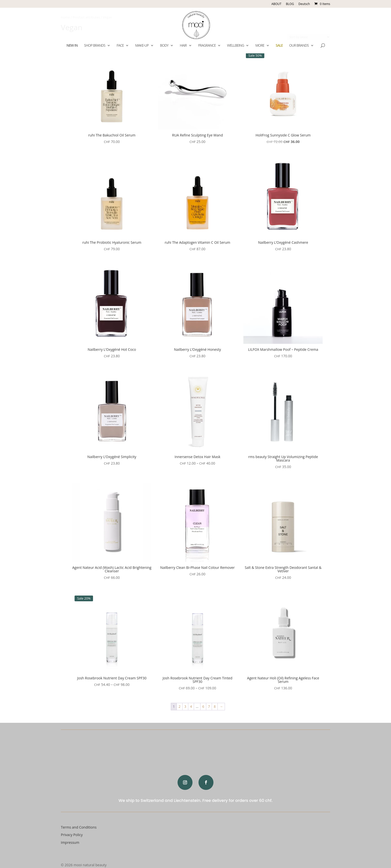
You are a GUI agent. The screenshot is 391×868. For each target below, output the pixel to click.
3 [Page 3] (185, 706)
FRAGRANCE (207, 46)
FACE (120, 46)
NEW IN (72, 46)
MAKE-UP (142, 46)
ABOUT (276, 4)
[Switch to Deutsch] (304, 5)
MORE (260, 46)
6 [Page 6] (203, 706)
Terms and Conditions (79, 827)
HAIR (183, 46)
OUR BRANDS (299, 46)
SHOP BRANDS (95, 46)
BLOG (290, 4)
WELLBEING (236, 46)
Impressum (70, 842)
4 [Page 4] (191, 706)
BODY (164, 46)
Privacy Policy (72, 835)
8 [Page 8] (215, 706)
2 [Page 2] (180, 706)
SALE (279, 46)
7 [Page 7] (209, 706)
